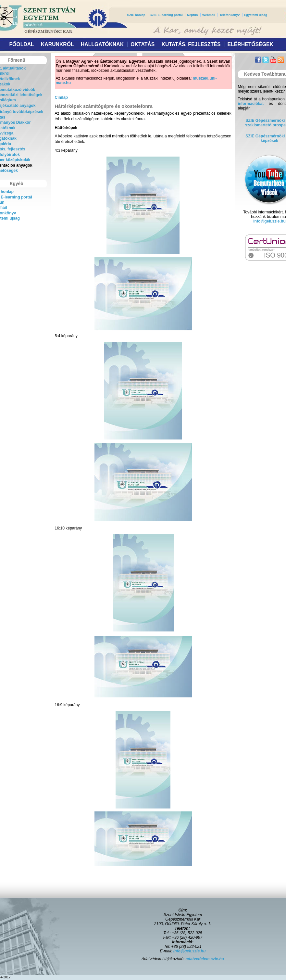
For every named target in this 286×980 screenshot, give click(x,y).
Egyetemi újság (256, 15)
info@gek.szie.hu (269, 221)
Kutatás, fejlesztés (191, 44)
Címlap (62, 97)
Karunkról (57, 44)
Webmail (209, 15)
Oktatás (143, 44)
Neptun (192, 15)
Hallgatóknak (102, 44)
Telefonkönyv (230, 15)
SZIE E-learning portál (166, 15)
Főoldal (21, 44)
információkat (251, 104)
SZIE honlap (136, 15)
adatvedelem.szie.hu (205, 959)
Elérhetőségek (250, 44)
